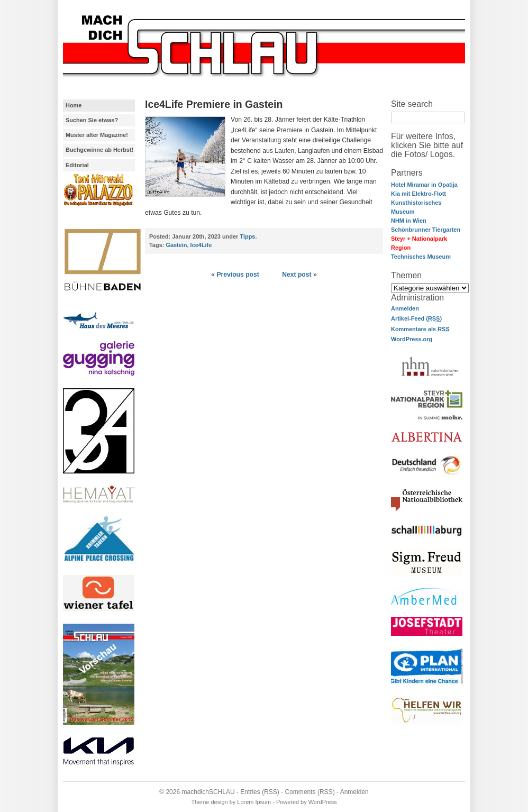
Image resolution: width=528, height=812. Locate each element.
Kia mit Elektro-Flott (418, 194)
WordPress (323, 802)
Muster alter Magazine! (97, 135)
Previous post (238, 275)
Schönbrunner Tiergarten (426, 230)
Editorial (77, 165)
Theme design (209, 802)
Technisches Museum (421, 257)
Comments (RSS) (310, 792)
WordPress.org (412, 339)
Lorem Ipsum (254, 802)
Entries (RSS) (260, 792)
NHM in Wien (409, 221)
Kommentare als (420, 329)
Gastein (176, 245)
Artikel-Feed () (416, 318)
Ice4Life (201, 245)
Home (74, 105)
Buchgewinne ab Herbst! (99, 150)
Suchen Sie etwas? (92, 120)
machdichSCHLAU (208, 792)
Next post (297, 275)
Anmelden (405, 308)
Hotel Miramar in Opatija (424, 185)
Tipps (247, 236)
